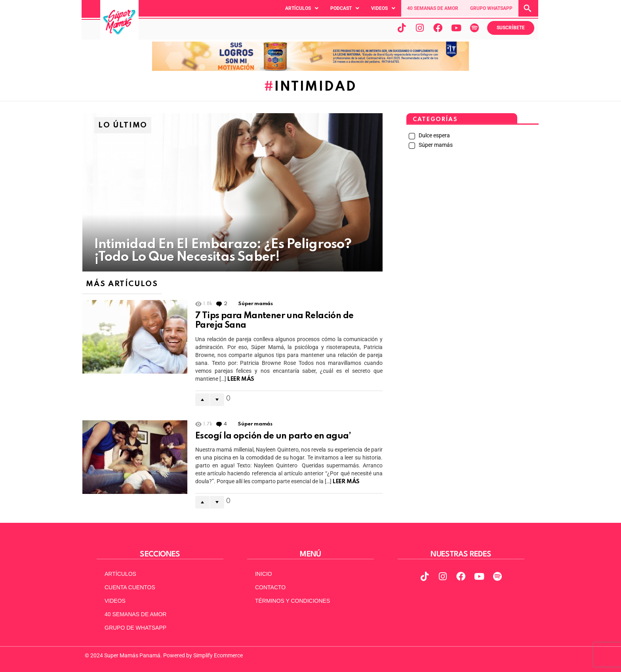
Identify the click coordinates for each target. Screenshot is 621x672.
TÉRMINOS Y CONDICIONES (292, 601)
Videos (383, 8)
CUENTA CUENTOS (130, 587)
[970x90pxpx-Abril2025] (310, 69)
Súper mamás (255, 304)
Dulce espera (434, 135)
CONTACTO (270, 587)
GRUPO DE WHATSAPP (135, 628)
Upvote (202, 400)
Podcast (345, 8)
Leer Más (241, 379)
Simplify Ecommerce (218, 655)
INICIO (264, 574)
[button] (302, 8)
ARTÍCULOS (120, 574)
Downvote (217, 400)
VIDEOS (115, 601)
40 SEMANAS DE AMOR (433, 8)
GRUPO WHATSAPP (491, 8)
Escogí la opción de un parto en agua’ (273, 436)
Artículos (302, 8)
